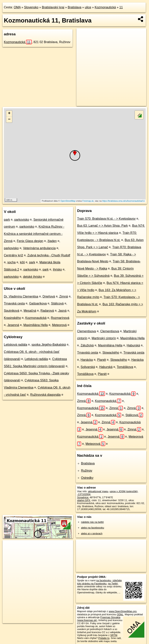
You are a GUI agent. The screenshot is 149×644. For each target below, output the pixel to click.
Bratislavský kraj (53, 7)
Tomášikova (125, 367)
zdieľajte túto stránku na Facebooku (100, 582)
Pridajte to (104, 638)
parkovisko (22, 220)
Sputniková (12, 311)
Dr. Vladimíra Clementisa (21, 296)
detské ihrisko (33, 277)
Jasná (62, 311)
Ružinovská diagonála (45, 395)
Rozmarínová (60, 318)
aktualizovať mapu (98, 491)
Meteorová (59, 325)
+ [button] (9, 114)
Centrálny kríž (13, 255)
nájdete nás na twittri (92, 522)
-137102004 (84, 494)
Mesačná (30, 311)
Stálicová (57, 303)
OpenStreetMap (68, 201)
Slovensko (31, 7)
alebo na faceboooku (93, 528)
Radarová (47, 311)
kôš (22, 262)
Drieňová (49, 296)
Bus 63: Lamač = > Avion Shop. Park (103, 226)
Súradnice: (83, 497)
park (7, 220)
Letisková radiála (16, 345)
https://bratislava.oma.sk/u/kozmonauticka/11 (124, 201)
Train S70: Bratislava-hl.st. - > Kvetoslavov (106, 219)
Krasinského (12, 318)
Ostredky (87, 478)
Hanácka (87, 360)
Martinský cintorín (104, 338)
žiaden (52, 241)
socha (12, 262)
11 (121, 7)
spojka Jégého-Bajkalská (49, 345)
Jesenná (13, 325)
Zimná (63, 296)
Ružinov (87, 471)
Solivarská (88, 367)
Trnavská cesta (14, 303)
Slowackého (111, 353)
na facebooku (104, 580)
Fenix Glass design (30, 241)
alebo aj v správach (92, 533)
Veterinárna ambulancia (39, 248)
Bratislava (74, 7)
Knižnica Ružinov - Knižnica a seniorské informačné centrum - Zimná (34, 234)
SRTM (114, 635)
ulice (88, 7)
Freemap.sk (88, 201)
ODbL (120, 614)
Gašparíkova (38, 303)
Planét (102, 360)
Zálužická (87, 345)
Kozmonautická (105, 7)
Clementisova (87, 331)
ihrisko (57, 269)
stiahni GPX (84, 500)
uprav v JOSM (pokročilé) (124, 491)
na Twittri (113, 584)
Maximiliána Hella (36, 325)
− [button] (9, 120)
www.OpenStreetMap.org (123, 611)
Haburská (133, 345)
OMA (17, 7)
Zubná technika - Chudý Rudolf (49, 255)
